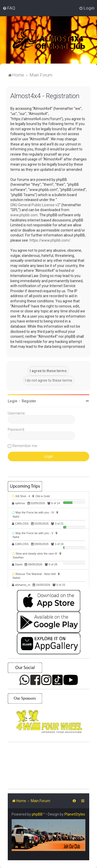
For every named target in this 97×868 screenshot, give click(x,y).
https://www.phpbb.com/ (50, 240)
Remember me (25, 446)
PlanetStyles (75, 814)
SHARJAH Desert (48, 766)
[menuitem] (9, 8)
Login (13, 401)
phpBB (37, 814)
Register (29, 401)
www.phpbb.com (24, 215)
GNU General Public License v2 (35, 205)
